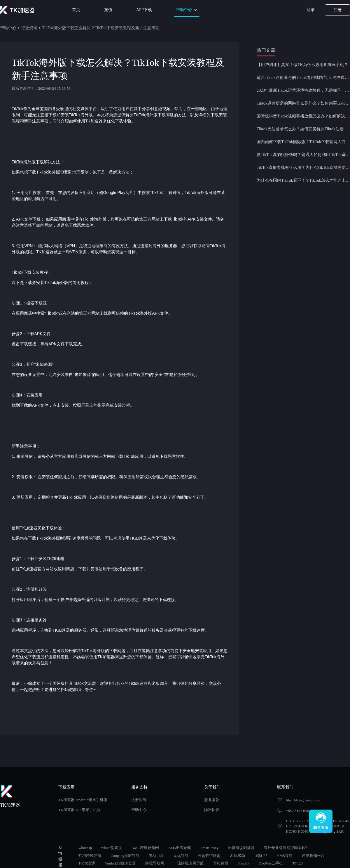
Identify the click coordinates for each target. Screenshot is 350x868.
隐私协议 (212, 810)
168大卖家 (87, 863)
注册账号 (139, 800)
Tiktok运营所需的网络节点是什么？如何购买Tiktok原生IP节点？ (303, 103)
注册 (337, 10)
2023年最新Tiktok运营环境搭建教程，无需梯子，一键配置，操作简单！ (303, 90)
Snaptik (244, 863)
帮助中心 (187, 10)
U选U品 (261, 856)
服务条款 (212, 800)
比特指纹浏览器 (241, 848)
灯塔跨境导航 (90, 856)
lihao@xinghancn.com (303, 800)
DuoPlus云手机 (271, 863)
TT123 (297, 863)
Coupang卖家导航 (125, 856)
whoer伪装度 (112, 848)
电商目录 (156, 856)
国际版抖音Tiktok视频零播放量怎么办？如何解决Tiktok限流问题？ (303, 116)
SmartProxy (209, 848)
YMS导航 (285, 856)
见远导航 (181, 856)
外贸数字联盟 (209, 856)
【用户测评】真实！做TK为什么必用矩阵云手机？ (302, 65)
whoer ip (85, 848)
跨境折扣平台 (313, 856)
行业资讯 (29, 28)
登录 (311, 10)
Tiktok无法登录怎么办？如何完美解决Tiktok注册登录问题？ (303, 129)
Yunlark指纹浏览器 (120, 863)
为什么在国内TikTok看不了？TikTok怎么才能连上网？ (303, 180)
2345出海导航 (180, 848)
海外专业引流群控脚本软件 (286, 848)
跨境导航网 (155, 863)
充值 (108, 10)
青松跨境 (221, 863)
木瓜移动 (237, 856)
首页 (76, 10)
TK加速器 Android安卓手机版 (83, 800)
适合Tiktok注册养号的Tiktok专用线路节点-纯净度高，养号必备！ (303, 78)
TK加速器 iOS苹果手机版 (79, 810)
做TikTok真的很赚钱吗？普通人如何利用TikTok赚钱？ (303, 155)
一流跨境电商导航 (189, 863)
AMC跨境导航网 (145, 848)
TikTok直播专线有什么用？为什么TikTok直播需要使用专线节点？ (303, 168)
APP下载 (144, 10)
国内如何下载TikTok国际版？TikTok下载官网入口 (301, 142)
